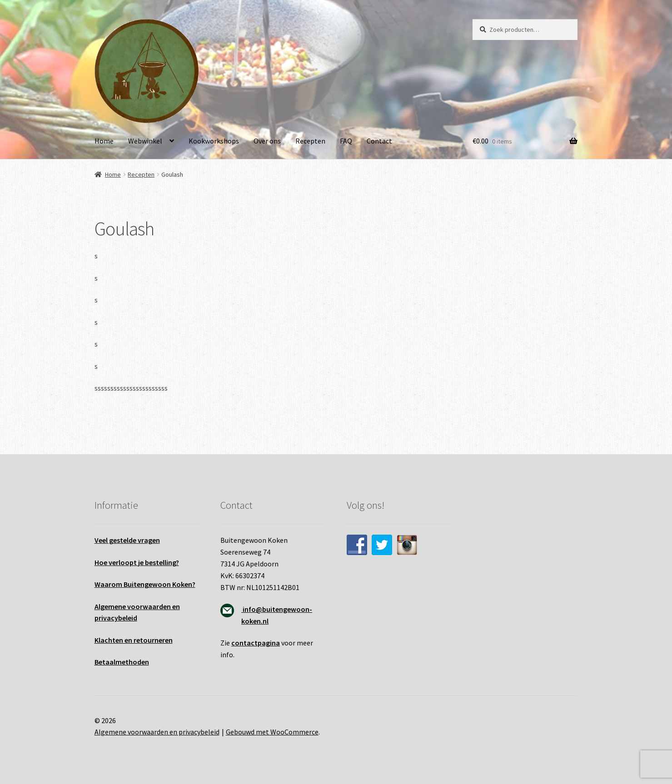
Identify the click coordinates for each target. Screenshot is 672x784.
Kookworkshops (214, 141)
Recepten (310, 141)
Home (104, 141)
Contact (379, 141)
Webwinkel (145, 141)
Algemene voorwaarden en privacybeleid (157, 732)
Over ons (267, 141)
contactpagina (256, 643)
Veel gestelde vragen (127, 540)
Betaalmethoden (122, 662)
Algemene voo (117, 606)
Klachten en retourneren (134, 640)
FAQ (346, 141)
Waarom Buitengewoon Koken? (145, 584)
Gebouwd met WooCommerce (272, 732)
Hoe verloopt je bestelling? (137, 562)
